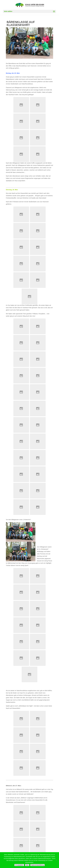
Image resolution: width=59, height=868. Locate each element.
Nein (27, 865)
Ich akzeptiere (19, 865)
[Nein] (57, 860)
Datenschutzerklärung (37, 865)
